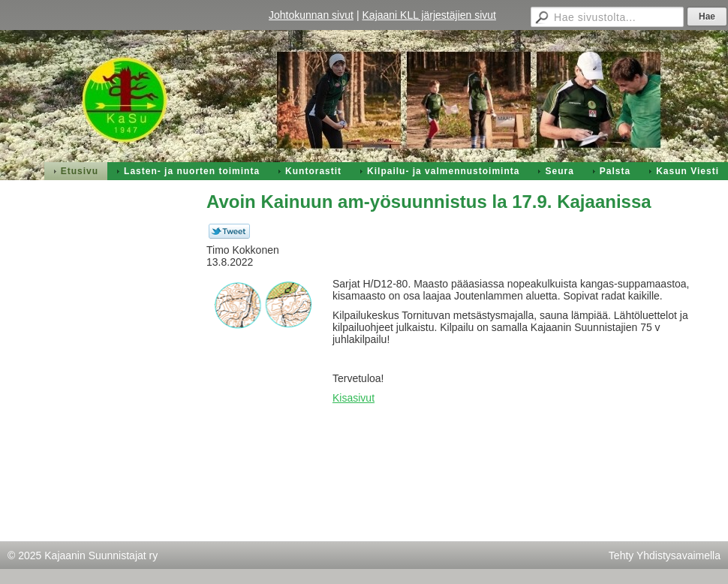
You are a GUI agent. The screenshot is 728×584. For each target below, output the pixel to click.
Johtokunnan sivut (311, 15)
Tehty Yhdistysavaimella (665, 555)
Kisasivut (353, 398)
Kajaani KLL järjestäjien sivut (429, 15)
